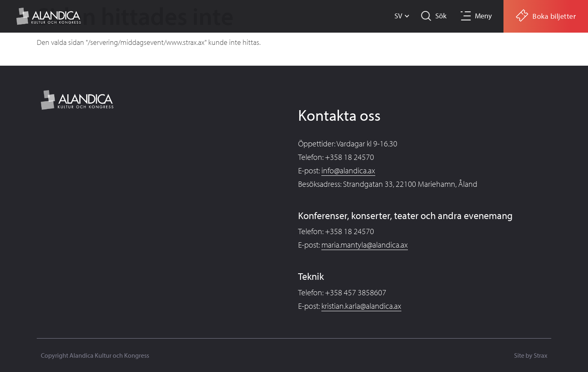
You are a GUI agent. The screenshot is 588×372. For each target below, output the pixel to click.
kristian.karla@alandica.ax (361, 306)
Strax (540, 355)
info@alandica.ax (348, 170)
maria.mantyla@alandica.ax (365, 245)
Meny (483, 16)
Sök (441, 16)
